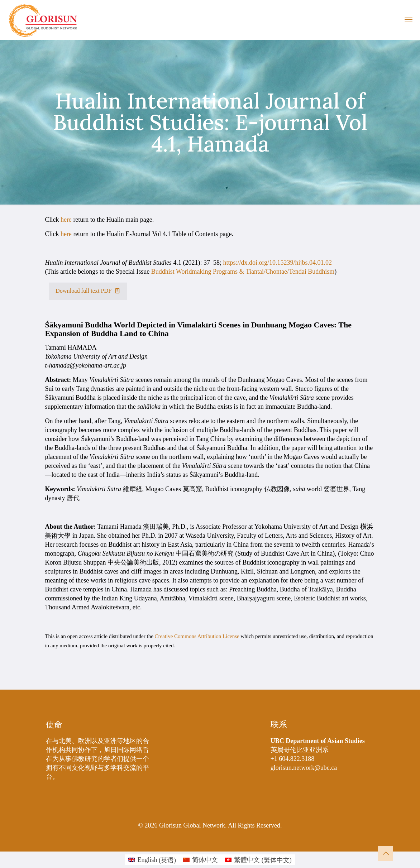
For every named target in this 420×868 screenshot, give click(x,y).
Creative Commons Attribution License (197, 636)
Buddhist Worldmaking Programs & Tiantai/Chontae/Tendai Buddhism (243, 272)
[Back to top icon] (386, 853)
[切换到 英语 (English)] (152, 860)
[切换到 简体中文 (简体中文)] (201, 860)
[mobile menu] (409, 20)
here (66, 220)
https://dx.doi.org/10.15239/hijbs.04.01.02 (277, 263)
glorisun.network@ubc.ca (304, 768)
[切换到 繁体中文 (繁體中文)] (258, 860)
